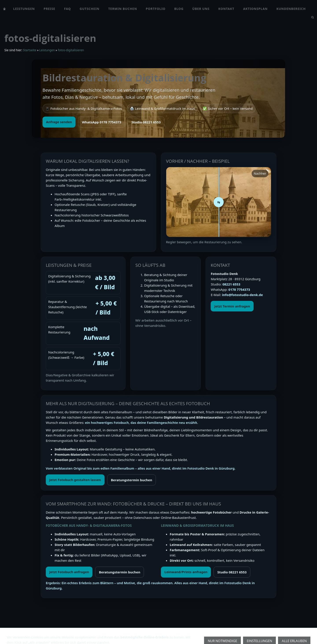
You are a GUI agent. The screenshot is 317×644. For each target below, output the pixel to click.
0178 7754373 (239, 289)
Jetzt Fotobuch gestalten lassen (75, 480)
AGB (8, 634)
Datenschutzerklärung (33, 634)
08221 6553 (231, 284)
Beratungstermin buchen (132, 480)
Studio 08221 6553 (146, 122)
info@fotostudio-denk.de (242, 295)
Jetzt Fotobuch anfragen (69, 572)
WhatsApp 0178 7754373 (102, 122)
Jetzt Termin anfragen (232, 306)
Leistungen (47, 50)
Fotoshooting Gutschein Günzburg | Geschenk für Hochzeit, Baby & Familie (145, 634)
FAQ (79, 634)
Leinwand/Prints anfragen (186, 572)
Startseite (29, 50)
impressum (63, 634)
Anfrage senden (59, 122)
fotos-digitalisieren (71, 50)
